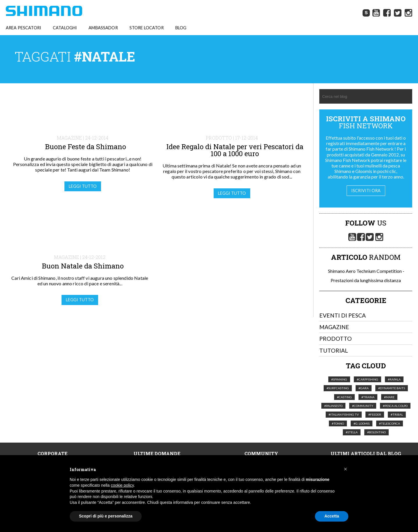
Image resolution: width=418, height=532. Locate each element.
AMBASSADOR (103, 28)
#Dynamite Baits (392, 388)
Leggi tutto (83, 186)
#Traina (368, 397)
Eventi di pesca (343, 315)
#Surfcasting (338, 388)
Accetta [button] (332, 516)
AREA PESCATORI (24, 28)
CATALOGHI (65, 28)
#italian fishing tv (344, 415)
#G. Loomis (362, 423)
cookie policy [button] (122, 485)
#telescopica (390, 423)
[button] (345, 469)
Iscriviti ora (366, 191)
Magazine (334, 327)
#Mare (389, 397)
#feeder (375, 415)
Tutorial (334, 350)
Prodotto (336, 339)
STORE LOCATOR (147, 28)
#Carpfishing (367, 379)
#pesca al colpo (395, 406)
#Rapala (394, 379)
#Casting (344, 397)
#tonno (338, 423)
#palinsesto (333, 406)
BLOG (181, 28)
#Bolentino (376, 432)
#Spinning (339, 379)
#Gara (364, 388)
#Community (363, 406)
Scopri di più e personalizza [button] (106, 516)
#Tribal (397, 415)
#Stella (352, 432)
